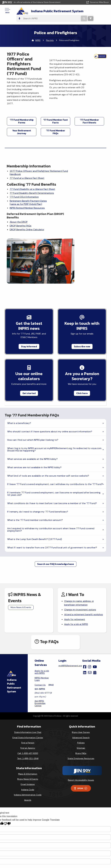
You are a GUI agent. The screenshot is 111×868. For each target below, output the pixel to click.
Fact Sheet (27, 172)
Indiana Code (28, 753)
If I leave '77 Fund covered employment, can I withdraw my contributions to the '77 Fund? (55, 441)
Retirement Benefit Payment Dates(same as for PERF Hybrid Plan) (29, 207)
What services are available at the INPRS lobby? (32, 416)
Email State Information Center (28, 700)
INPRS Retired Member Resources (27, 213)
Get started (29, 349)
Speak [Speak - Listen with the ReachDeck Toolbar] (80, 751)
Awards (28, 763)
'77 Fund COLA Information (24, 202)
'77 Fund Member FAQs (56, 126)
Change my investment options (81, 568)
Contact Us (40, 648)
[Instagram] (90, 630)
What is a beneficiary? (19, 380)
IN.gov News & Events (28, 742)
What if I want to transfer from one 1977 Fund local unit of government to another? (52, 505)
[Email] (90, 636)
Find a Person (28, 706)
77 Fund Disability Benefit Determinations (24, 196)
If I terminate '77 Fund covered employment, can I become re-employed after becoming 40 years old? (54, 451)
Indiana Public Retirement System (47, 12)
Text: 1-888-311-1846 (28, 721)
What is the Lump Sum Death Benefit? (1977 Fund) (35, 496)
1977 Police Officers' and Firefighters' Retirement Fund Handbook (30, 167)
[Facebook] (85, 630)
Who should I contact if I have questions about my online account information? (50, 389)
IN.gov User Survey (81, 695)
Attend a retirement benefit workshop (79, 575)
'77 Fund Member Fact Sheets (89, 115)
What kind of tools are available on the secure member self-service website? (48, 433)
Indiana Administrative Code (28, 758)
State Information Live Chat (28, 695)
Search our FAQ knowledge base (56, 521)
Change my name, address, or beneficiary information (80, 561)
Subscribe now (82, 302)
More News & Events (21, 565)
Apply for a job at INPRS (77, 587)
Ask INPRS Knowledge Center (40, 666)
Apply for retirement (75, 582)
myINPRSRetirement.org (70, 629)
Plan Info (50, 35)
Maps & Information (28, 737)
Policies (81, 706)
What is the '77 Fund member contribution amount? (35, 477)
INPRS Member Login (42, 642)
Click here (82, 349)
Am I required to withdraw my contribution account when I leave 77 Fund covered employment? (51, 487)
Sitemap (81, 711)
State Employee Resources (81, 721)
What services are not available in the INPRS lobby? (34, 425)
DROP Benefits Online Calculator (27, 235)
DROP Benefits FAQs (21, 231)
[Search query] (90, 12)
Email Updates (28, 747)
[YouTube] (95, 630)
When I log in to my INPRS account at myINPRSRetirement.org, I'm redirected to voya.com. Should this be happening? (54, 407)
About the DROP (19, 227)
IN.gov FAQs (81, 716)
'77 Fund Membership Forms (22, 115)
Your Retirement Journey (22, 126)
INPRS (38, 35)
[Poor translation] (7, 787)
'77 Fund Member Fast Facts (55, 115)
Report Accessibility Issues (81, 743)
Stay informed (29, 302)
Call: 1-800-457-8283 (28, 716)
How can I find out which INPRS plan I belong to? (33, 397)
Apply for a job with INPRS (42, 635)
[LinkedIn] (85, 636)
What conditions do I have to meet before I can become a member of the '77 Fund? (52, 460)
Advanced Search (81, 700)
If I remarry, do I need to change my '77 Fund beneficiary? (38, 469)
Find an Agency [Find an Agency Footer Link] (28, 711)
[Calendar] (95, 636)
